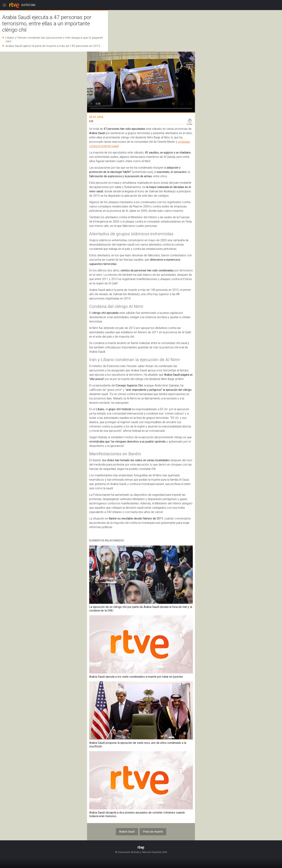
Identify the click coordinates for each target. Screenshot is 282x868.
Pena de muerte (153, 832)
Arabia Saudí (127, 832)
